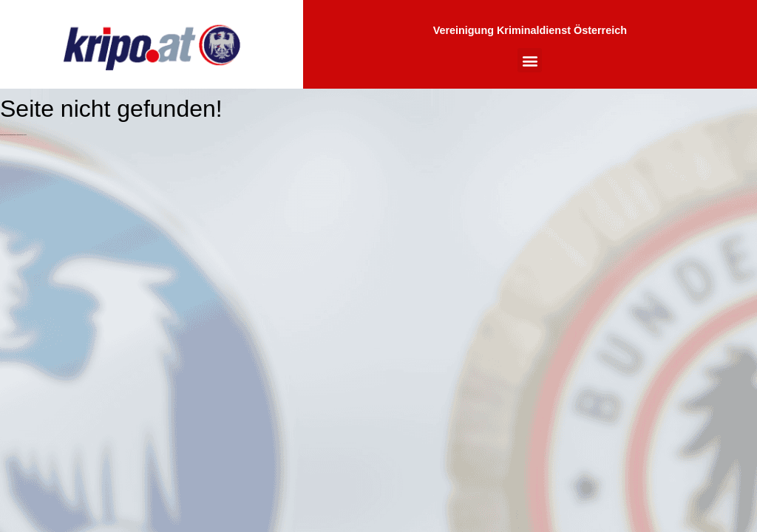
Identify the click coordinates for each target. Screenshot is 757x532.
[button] (530, 60)
